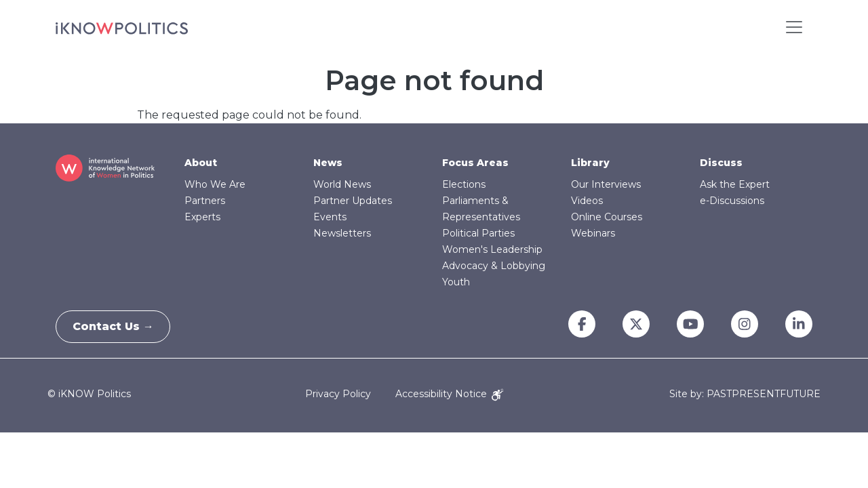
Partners (205, 201)
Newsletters (342, 233)
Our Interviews (606, 184)
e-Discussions (732, 201)
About (201, 163)
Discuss (721, 163)
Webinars (593, 233)
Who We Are (215, 184)
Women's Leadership (492, 249)
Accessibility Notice (449, 394)
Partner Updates (353, 201)
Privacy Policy (338, 394)
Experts (202, 217)
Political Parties (478, 233)
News (328, 163)
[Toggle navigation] (794, 27)
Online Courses (607, 217)
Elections (464, 184)
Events (330, 217)
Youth (456, 282)
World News (342, 184)
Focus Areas (475, 163)
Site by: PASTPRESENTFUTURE (745, 394)
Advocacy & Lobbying (494, 266)
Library (590, 163)
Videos (587, 201)
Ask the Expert (735, 184)
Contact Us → (117, 326)
